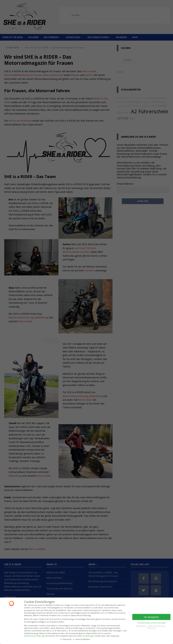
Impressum (151, 628)
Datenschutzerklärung (34, 636)
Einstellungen (89, 636)
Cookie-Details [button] (141, 626)
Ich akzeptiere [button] (151, 617)
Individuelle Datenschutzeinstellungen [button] (151, 623)
